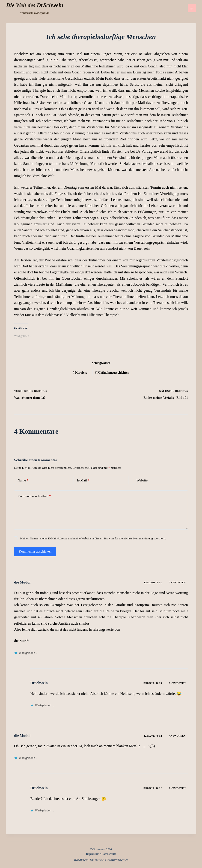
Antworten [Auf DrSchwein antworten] (177, 683)
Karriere (80, 373)
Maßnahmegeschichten (112, 373)
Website (142, 480)
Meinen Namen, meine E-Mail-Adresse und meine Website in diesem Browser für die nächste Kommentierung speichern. (93, 538)
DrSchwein (39, 683)
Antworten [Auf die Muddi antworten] (177, 582)
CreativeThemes (117, 860)
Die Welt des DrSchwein (35, 5)
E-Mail (83, 480)
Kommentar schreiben (34, 496)
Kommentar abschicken (35, 551)
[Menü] (192, 8)
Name (23, 480)
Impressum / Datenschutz (101, 854)
